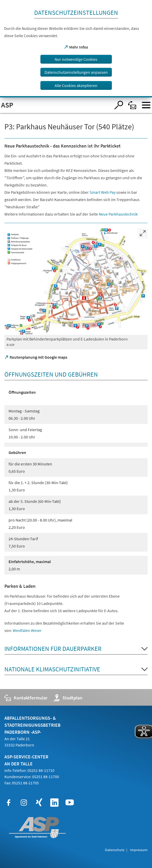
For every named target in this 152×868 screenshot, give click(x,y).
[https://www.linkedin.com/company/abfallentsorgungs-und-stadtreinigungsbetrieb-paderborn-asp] (54, 803)
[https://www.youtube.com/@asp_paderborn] (70, 803)
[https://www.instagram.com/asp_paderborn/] (24, 803)
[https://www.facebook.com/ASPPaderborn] (9, 803)
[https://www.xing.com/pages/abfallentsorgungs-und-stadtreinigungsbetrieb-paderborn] (39, 803)
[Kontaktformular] (132, 105)
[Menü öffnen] (146, 105)
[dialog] (76, 49)
